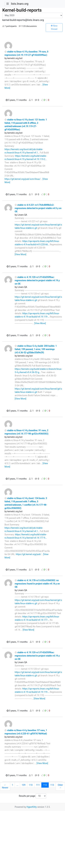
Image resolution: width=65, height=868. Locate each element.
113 (52, 785)
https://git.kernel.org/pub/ (29, 554)
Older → (60, 786)
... (17, 785)
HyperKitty (32, 807)
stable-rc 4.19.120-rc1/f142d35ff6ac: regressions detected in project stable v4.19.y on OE (37, 280)
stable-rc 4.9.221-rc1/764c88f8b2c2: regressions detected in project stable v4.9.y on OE (38, 208)
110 (31, 785)
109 (24, 785)
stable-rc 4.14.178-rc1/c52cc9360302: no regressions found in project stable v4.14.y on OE (37, 584)
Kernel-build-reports (22, 10)
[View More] (20, 254)
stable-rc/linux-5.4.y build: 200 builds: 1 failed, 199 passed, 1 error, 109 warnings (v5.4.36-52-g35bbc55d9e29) (36, 349)
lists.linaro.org (20, 4)
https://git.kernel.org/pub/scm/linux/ (22, 179)
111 (38, 785)
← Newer (5, 786)
